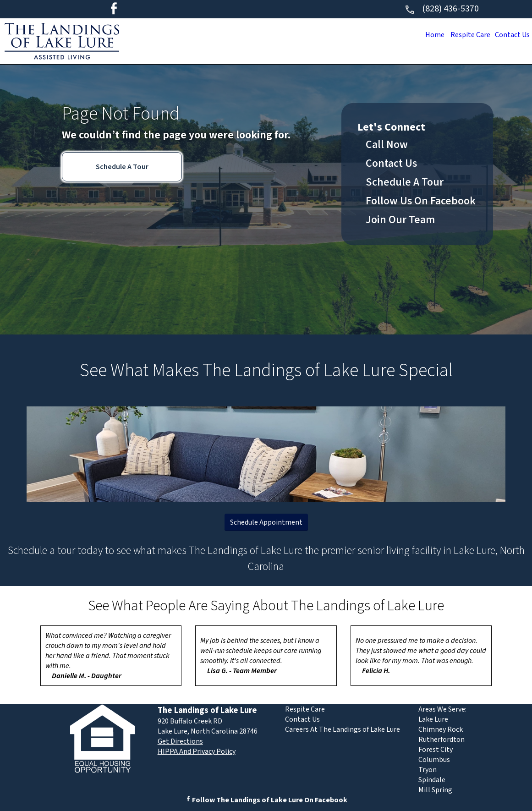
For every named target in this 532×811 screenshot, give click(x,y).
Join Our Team (400, 220)
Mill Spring (435, 790)
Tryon (428, 770)
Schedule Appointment (266, 522)
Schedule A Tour (122, 167)
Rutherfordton (442, 740)
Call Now (387, 145)
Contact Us (511, 35)
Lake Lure (433, 719)
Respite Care (466, 35)
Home (427, 35)
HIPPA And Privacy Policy (197, 751)
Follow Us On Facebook (421, 201)
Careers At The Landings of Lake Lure (343, 729)
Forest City (436, 750)
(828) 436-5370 (442, 9)
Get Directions (180, 741)
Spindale (432, 780)
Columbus (434, 760)
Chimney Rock (441, 729)
